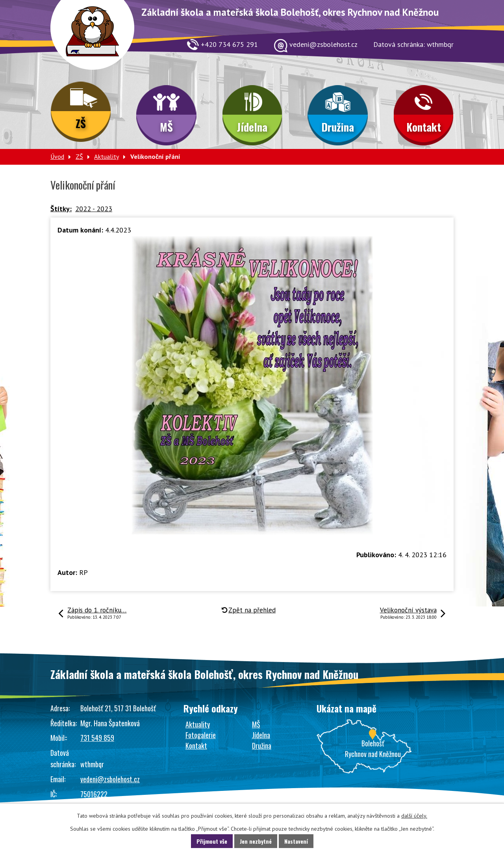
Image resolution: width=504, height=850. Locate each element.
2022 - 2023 (94, 209)
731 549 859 (97, 738)
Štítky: (61, 209)
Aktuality (107, 156)
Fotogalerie (201, 735)
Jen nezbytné (256, 841)
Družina (338, 127)
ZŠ (81, 123)
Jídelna (252, 127)
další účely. (414, 816)
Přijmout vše (212, 841)
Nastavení (296, 841)
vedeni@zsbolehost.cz (110, 779)
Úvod (57, 156)
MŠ (166, 127)
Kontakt (424, 127)
